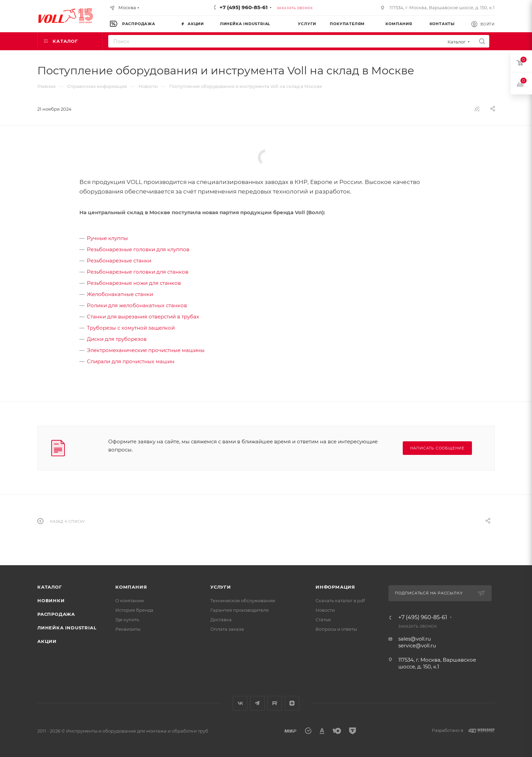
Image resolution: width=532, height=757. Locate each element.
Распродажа (56, 614)
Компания (131, 587)
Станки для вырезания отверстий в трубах (143, 317)
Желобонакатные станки (120, 294)
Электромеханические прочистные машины (146, 350)
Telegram (257, 703)
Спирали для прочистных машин (131, 361)
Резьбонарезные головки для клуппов (138, 249)
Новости (325, 610)
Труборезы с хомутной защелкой (131, 328)
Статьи (323, 620)
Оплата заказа (227, 629)
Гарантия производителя (240, 610)
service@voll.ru (417, 645)
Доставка (221, 620)
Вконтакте (240, 703)
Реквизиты (128, 629)
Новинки (51, 601)
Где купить (127, 620)
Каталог (50, 587)
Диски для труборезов (117, 339)
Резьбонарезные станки (119, 261)
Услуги (221, 587)
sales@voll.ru (415, 639)
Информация (335, 587)
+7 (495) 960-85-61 (244, 7)
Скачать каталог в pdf (340, 601)
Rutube (275, 703)
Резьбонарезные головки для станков (138, 272)
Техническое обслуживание (243, 601)
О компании (130, 601)
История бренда (134, 610)
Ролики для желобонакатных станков (137, 305)
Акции (47, 641)
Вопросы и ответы (336, 629)
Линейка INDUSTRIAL (67, 628)
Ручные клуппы (107, 238)
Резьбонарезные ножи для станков (134, 283)
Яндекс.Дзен (292, 703)
